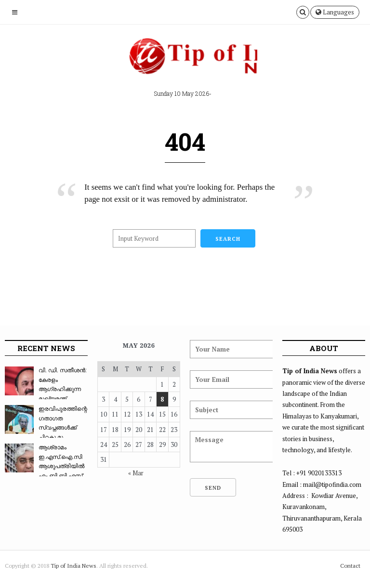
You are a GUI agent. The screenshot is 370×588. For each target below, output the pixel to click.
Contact (350, 566)
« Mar (136, 473)
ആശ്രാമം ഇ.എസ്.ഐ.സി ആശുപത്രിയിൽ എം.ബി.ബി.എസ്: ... (45, 466)
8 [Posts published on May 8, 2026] (162, 399)
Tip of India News (73, 566)
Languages (335, 12)
